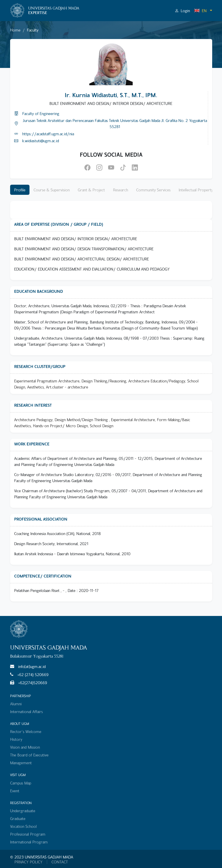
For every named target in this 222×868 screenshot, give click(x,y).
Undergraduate (23, 811)
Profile (20, 190)
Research (121, 190)
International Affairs (26, 711)
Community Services (153, 190)
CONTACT (60, 862)
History (16, 739)
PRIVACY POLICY (28, 862)
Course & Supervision (52, 190)
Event (15, 791)
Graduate (18, 818)
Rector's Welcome (26, 731)
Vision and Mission (25, 747)
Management (21, 763)
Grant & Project (91, 190)
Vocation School (23, 826)
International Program (29, 842)
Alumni (16, 704)
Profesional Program (28, 834)
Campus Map (21, 783)
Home (15, 30)
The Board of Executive (29, 755)
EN (200, 11)
